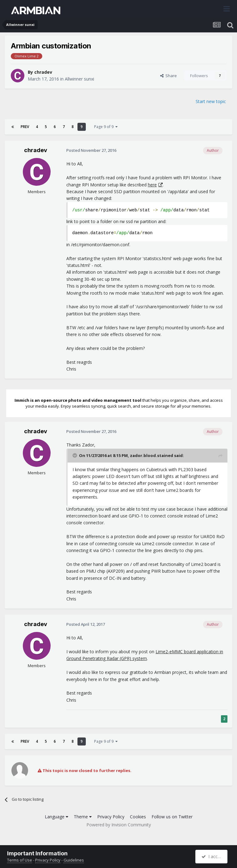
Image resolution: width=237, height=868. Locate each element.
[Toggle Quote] (75, 455)
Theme (83, 817)
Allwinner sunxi (79, 79)
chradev (43, 72)
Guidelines (74, 860)
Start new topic (211, 101)
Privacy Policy (111, 817)
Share (168, 76)
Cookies (138, 817)
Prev (25, 127)
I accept (212, 856)
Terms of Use (20, 860)
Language (56, 817)
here (152, 185)
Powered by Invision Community (119, 825)
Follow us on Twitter (172, 817)
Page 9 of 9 (106, 127)
